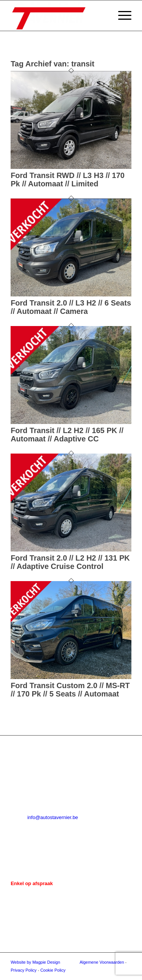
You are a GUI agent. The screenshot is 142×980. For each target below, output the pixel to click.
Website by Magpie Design (35, 962)
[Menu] (121, 16)
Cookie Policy (53, 970)
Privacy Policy (23, 970)
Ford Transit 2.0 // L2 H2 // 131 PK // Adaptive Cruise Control (70, 562)
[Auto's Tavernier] (59, 16)
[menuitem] (121, 16)
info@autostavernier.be (53, 817)
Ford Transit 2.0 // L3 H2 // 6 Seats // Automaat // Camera (71, 307)
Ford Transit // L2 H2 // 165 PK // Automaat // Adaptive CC (67, 435)
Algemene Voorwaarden (102, 962)
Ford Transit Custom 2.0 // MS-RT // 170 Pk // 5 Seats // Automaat (70, 690)
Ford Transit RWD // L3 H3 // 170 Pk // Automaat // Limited (68, 180)
